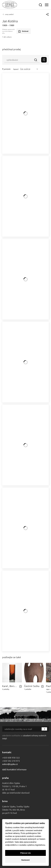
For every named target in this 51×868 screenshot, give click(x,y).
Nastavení (26, 860)
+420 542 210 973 (11, 761)
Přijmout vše (26, 853)
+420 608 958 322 (11, 757)
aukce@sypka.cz (10, 764)
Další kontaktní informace (14, 769)
